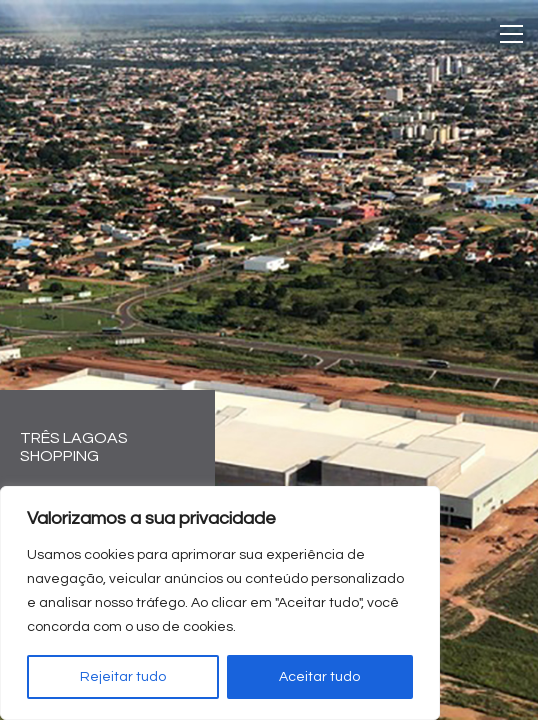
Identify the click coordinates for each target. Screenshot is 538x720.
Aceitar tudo (319, 677)
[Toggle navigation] (511, 34)
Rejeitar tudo (123, 677)
